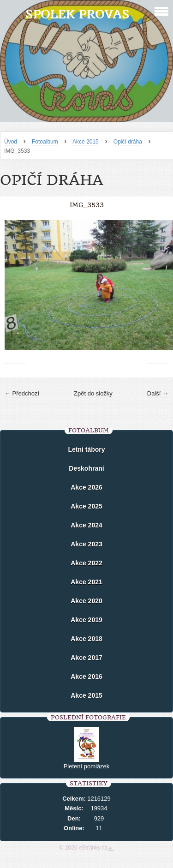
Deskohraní (86, 468)
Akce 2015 (86, 142)
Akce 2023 (86, 544)
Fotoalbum (45, 142)
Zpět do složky (93, 393)
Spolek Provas (77, 14)
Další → (158, 393)
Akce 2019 (86, 620)
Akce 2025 (86, 506)
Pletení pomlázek (87, 766)
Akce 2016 (86, 676)
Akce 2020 (86, 601)
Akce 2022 (86, 563)
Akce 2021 (86, 582)
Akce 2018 (86, 639)
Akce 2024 (86, 525)
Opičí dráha (128, 142)
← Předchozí (22, 393)
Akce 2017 (86, 658)
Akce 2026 (86, 487)
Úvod (11, 142)
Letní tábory (86, 449)
